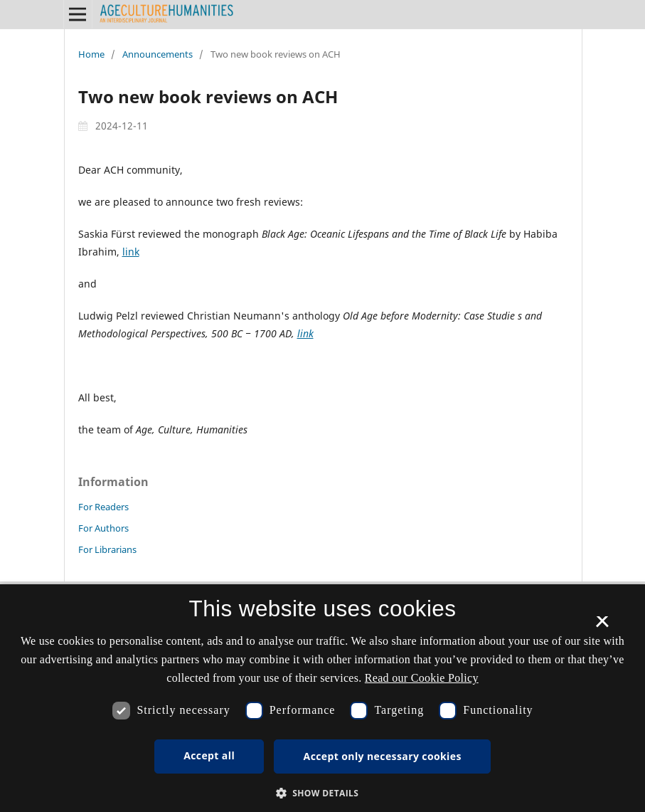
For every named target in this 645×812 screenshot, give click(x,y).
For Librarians (107, 549)
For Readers (103, 507)
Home (91, 54)
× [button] (602, 626)
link (131, 252)
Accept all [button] (209, 755)
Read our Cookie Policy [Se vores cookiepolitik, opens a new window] (422, 678)
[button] (323, 793)
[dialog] (322, 698)
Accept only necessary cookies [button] (383, 756)
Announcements (158, 54)
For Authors (103, 528)
